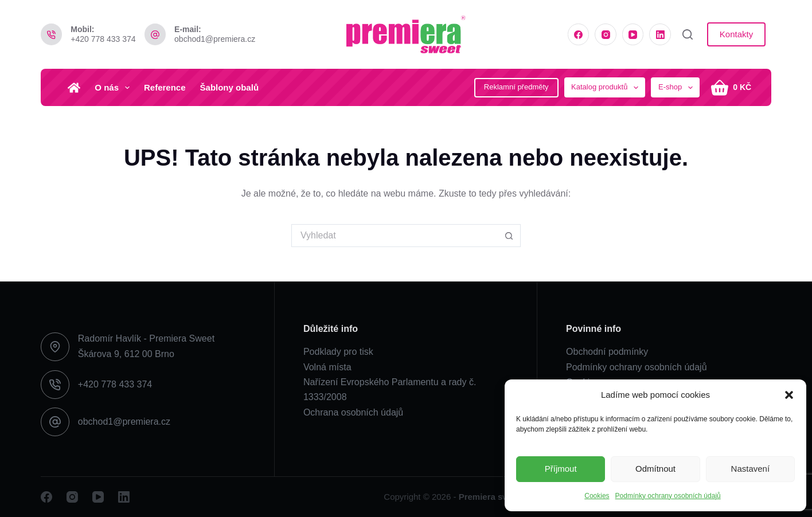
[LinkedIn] (660, 34)
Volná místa (327, 367)
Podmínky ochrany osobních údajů (668, 496)
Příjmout (561, 469)
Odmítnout (655, 469)
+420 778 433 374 (103, 39)
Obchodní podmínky (607, 352)
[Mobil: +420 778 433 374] (52, 34)
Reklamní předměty (516, 87)
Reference (165, 87)
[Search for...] (395, 236)
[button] (789, 395)
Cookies (597, 496)
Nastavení (751, 469)
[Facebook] (579, 34)
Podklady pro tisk (338, 352)
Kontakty (736, 34)
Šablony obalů (230, 87)
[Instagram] (606, 34)
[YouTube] (633, 34)
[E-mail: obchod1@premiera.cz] (155, 34)
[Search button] (509, 236)
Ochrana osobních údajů (353, 412)
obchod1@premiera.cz (215, 39)
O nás (114, 88)
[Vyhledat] (688, 34)
